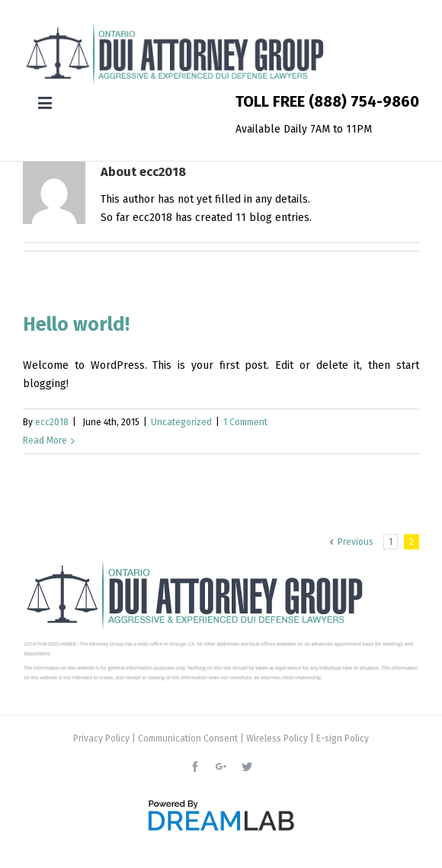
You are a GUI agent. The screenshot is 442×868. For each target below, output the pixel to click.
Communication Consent (188, 738)
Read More (45, 440)
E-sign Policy (343, 738)
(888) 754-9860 (364, 101)
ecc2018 (52, 422)
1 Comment (245, 422)
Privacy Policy (101, 738)
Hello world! (76, 325)
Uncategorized (181, 422)
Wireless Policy (277, 738)
